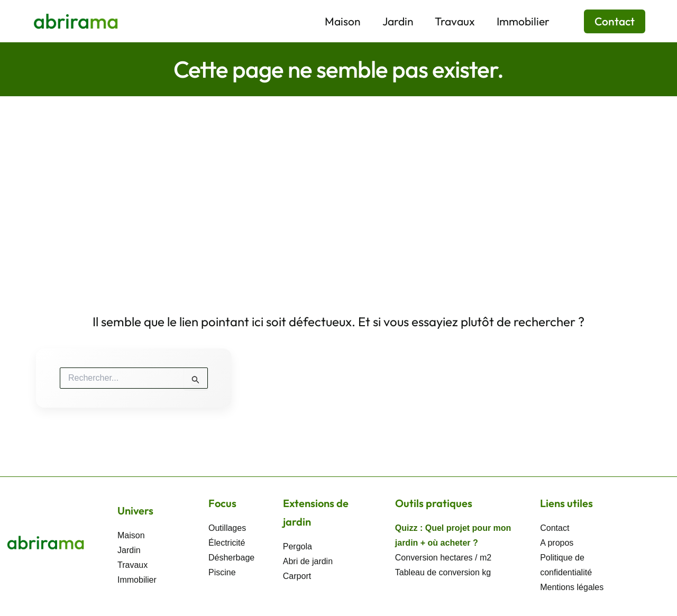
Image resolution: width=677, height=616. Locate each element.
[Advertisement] (338, 176)
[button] (608, 21)
